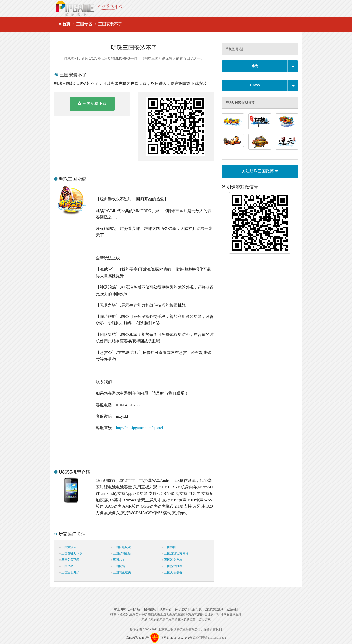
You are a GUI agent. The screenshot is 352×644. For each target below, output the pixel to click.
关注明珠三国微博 (260, 171)
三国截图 (169, 547)
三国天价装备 (172, 572)
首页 (66, 24)
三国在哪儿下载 (71, 553)
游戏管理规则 (214, 609)
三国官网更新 (121, 553)
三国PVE (118, 560)
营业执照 (232, 609)
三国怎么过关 (121, 572)
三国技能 (118, 566)
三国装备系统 (172, 560)
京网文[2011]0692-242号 (176, 638)
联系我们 (165, 609)
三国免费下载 (92, 103)
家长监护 (181, 609)
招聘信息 (150, 609)
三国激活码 (68, 547)
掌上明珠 (120, 609)
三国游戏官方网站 (175, 553)
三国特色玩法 (121, 547)
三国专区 (84, 24)
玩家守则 (196, 609)
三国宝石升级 (69, 572)
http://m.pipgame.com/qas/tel (140, 428)
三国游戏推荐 (172, 566)
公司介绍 (134, 609)
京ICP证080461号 (138, 638)
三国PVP (66, 566)
